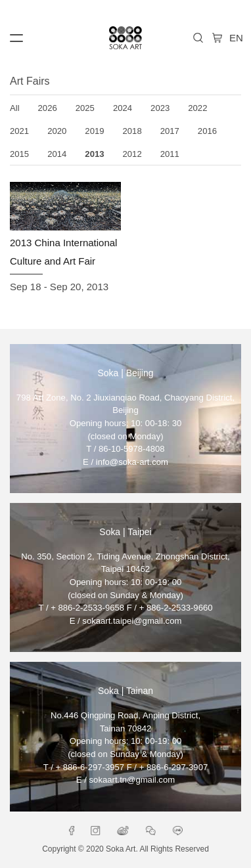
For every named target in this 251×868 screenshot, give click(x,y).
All (15, 108)
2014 (57, 154)
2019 (94, 131)
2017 (170, 131)
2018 (132, 131)
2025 (85, 108)
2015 (19, 154)
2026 (48, 108)
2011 (170, 154)
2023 (160, 108)
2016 (207, 131)
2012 (132, 154)
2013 (94, 154)
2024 (123, 108)
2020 (57, 131)
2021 (19, 131)
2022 (197, 108)
